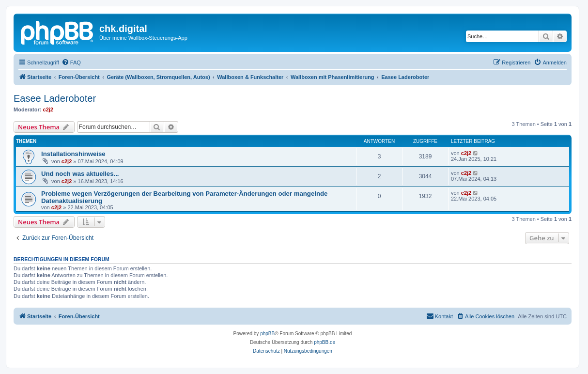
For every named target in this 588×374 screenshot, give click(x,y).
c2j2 (48, 109)
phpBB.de (325, 342)
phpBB (267, 334)
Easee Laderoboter (55, 98)
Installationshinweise (73, 154)
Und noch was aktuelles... (80, 174)
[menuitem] (71, 62)
